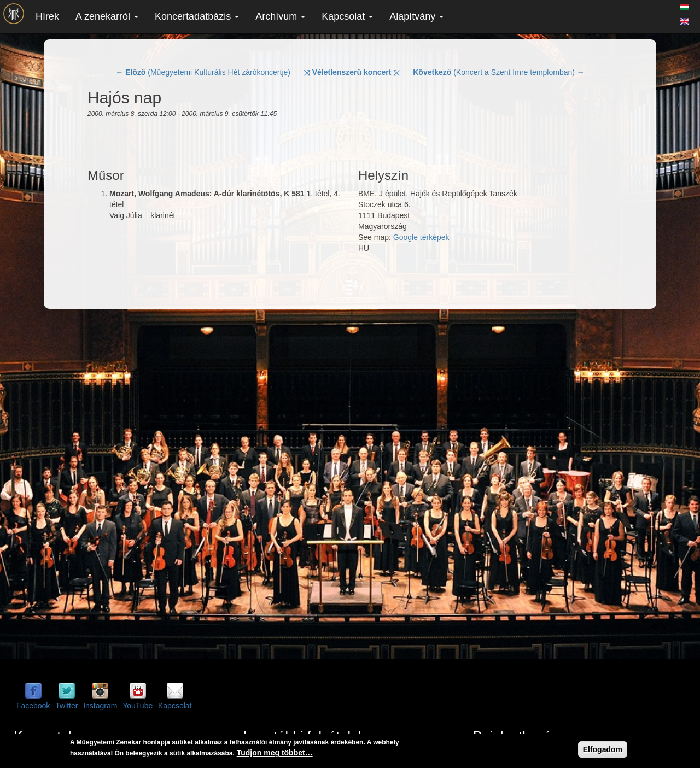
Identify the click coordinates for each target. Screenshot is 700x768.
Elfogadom (603, 749)
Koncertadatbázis (197, 16)
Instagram (100, 706)
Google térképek (421, 237)
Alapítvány (416, 16)
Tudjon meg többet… (275, 753)
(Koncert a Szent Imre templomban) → (499, 72)
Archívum (280, 16)
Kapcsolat (347, 16)
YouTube (138, 706)
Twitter (66, 706)
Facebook (33, 706)
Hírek (47, 16)
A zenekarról (107, 16)
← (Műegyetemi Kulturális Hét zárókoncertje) (203, 72)
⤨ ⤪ (352, 72)
